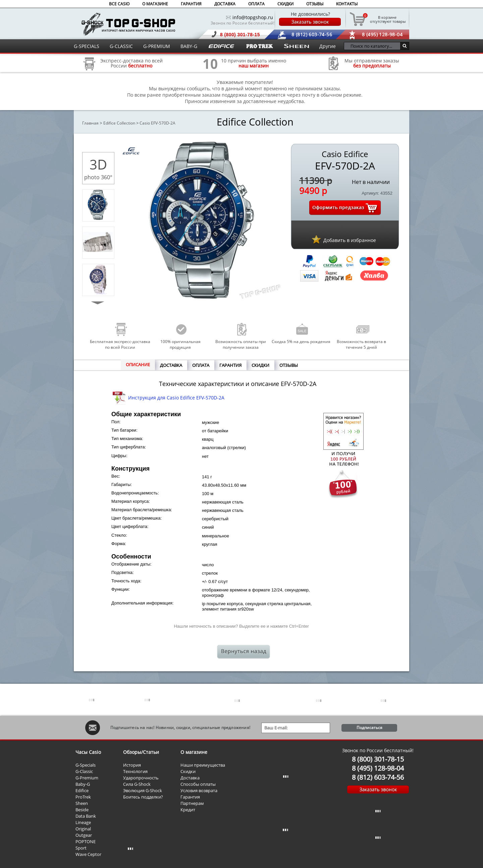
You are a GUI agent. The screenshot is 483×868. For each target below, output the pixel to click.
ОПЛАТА (256, 4)
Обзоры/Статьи (141, 752)
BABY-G (189, 46)
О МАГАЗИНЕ (155, 4)
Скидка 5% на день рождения (301, 342)
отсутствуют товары (387, 19)
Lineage (83, 822)
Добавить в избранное (350, 240)
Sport (81, 848)
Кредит (188, 810)
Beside (82, 810)
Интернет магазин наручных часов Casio (128, 24)
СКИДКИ (285, 4)
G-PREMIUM (157, 46)
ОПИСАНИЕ (138, 365)
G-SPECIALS (87, 46)
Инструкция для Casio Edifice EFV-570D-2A (176, 398)
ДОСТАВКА (225, 4)
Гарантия (190, 797)
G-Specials (86, 765)
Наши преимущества (203, 765)
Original (83, 829)
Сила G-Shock (137, 784)
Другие (328, 46)
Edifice (82, 790)
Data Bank (86, 816)
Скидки (188, 771)
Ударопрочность (141, 778)
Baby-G (83, 784)
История (132, 765)
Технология (135, 771)
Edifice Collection (119, 123)
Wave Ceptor (88, 854)
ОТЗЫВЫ (315, 4)
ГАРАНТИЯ (191, 4)
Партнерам (192, 803)
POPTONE (86, 841)
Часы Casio (88, 752)
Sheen (82, 803)
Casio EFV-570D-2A (157, 123)
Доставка (190, 778)
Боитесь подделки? (143, 797)
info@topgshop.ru (253, 17)
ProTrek (83, 797)
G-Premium (87, 778)
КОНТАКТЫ (347, 4)
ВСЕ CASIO (119, 4)
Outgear (84, 835)
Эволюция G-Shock (143, 790)
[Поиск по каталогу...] (374, 46)
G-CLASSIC (121, 46)
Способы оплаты (198, 784)
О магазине (194, 752)
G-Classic (84, 771)
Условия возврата (199, 790)
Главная (90, 123)
